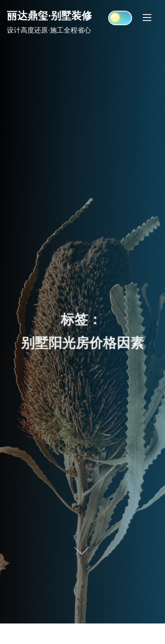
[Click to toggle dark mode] (120, 18)
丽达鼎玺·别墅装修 (49, 15)
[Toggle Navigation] (147, 17)
